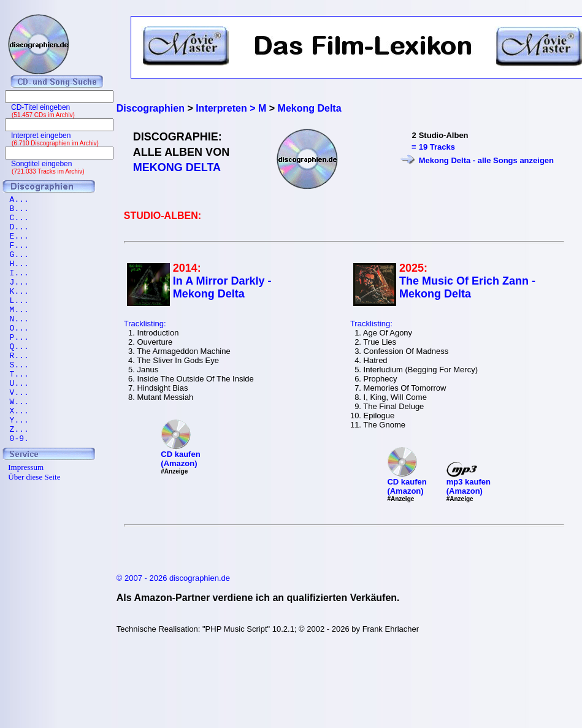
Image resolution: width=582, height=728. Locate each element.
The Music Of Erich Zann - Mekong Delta (467, 287)
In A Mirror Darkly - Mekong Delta (222, 287)
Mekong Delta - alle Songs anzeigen (486, 160)
